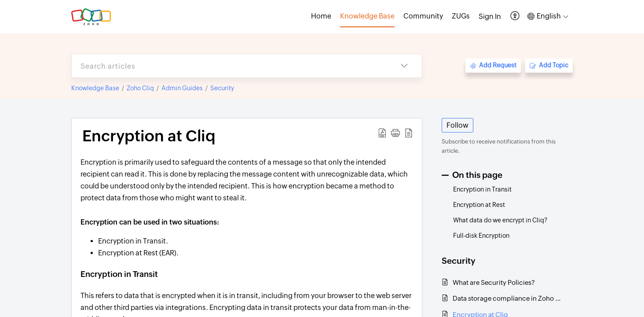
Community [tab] (423, 16)
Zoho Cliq (140, 88)
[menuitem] (490, 17)
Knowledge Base (95, 88)
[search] (229, 66)
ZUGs (461, 16)
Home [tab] (321, 16)
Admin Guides (182, 88)
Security (222, 88)
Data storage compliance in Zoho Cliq (508, 298)
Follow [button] (457, 125)
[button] (515, 17)
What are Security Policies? (494, 282)
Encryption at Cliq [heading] (149, 136)
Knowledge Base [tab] (367, 16)
